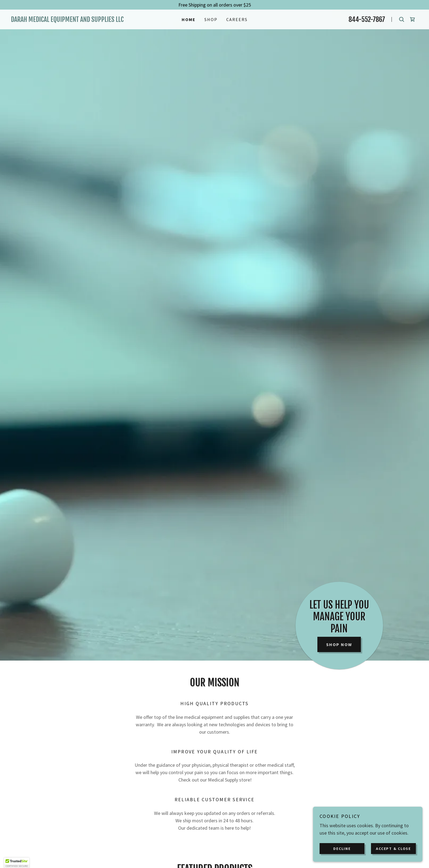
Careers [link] (237, 19)
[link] (72, 20)
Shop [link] (211, 19)
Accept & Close (393, 848)
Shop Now (339, 644)
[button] (17, 863)
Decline (342, 848)
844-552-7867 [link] (367, 19)
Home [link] (189, 19)
